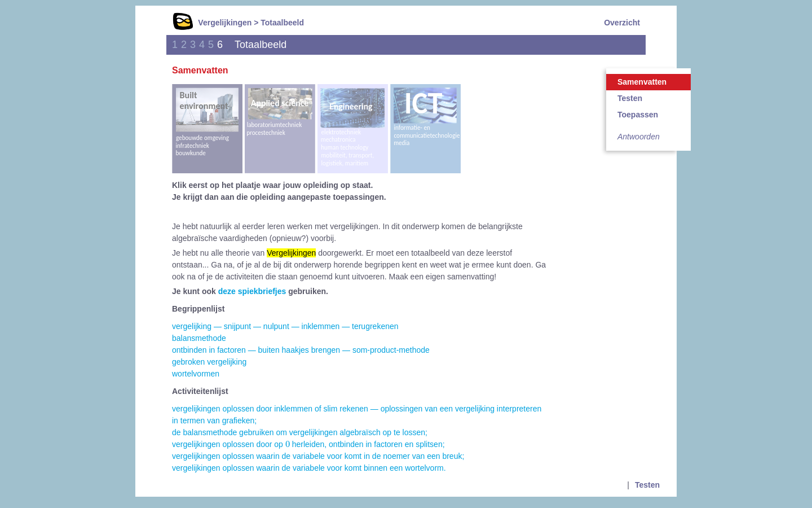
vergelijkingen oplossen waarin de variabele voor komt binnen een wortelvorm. (309, 468)
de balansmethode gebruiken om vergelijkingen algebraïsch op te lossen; (300, 432)
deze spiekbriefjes (252, 291)
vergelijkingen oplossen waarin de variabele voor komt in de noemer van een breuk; (318, 456)
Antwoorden (639, 137)
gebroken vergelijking (209, 362)
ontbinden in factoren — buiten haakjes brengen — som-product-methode (301, 350)
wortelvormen (196, 374)
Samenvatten (642, 82)
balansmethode (199, 338)
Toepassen (638, 115)
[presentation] (288, 444)
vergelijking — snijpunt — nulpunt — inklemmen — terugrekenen (285, 326)
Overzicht (622, 23)
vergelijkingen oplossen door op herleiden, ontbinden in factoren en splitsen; (308, 444)
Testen (630, 98)
